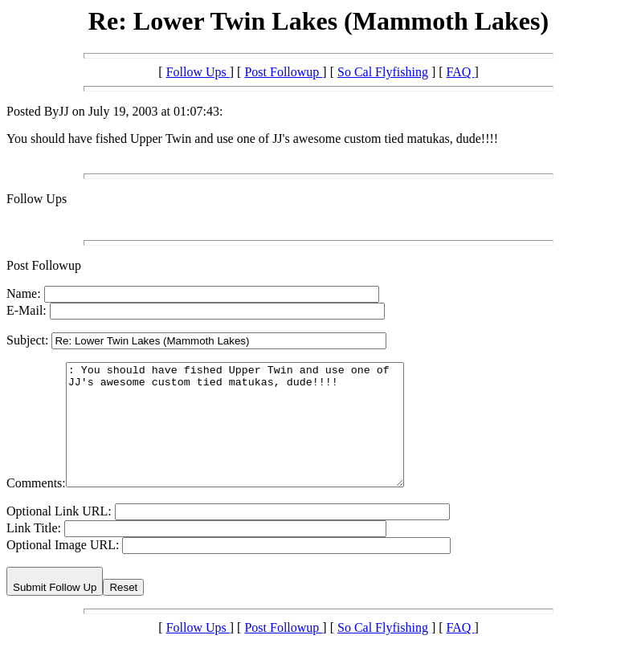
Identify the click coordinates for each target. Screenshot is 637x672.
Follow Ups (198, 72)
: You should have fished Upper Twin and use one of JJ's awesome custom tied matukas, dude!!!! (255, 437)
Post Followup (283, 72)
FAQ (461, 72)
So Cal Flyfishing (383, 72)
